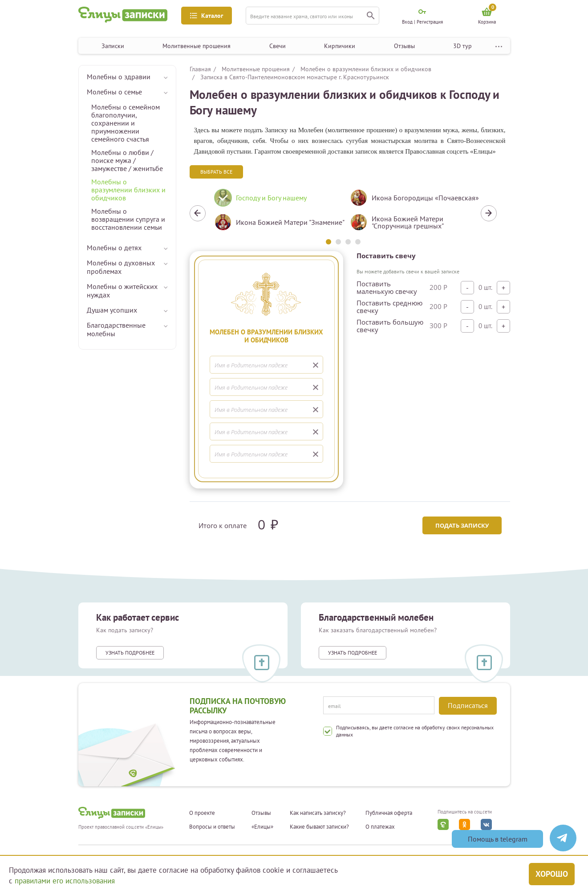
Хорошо (552, 873)
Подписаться (468, 705)
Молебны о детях (114, 248)
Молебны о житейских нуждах (122, 291)
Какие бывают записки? (319, 827)
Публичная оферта (389, 813)
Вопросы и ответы (212, 827)
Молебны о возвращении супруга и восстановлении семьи (128, 219)
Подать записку (462, 525)
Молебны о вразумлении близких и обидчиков (128, 190)
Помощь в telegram (498, 839)
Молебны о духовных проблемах (121, 267)
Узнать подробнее (130, 653)
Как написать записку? (318, 813)
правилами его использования (65, 881)
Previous (198, 213)
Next (489, 213)
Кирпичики (340, 46)
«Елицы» (262, 827)
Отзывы (404, 46)
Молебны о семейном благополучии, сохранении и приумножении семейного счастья (126, 123)
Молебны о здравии (119, 77)
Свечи (278, 46)
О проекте (202, 813)
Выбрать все (216, 172)
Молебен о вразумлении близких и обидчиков (366, 69)
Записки (113, 46)
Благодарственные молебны (116, 329)
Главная (200, 69)
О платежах (380, 827)
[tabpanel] (275, 213)
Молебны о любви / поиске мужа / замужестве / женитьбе (127, 160)
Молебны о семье (114, 92)
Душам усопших (112, 310)
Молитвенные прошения (197, 46)
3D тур (462, 46)
